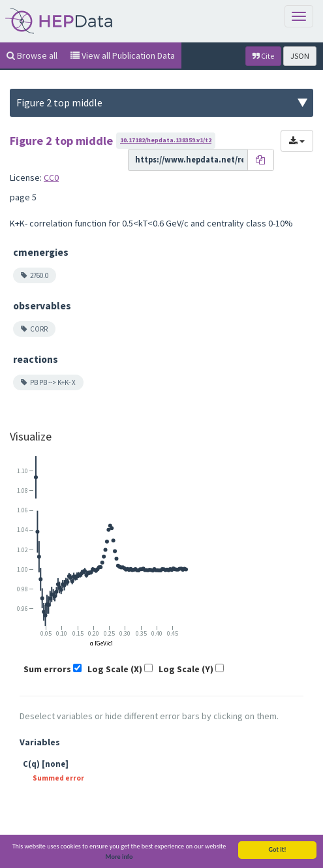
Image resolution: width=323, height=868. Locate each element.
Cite (263, 56)
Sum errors (47, 669)
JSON (300, 56)
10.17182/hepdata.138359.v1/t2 (166, 140)
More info (119, 859)
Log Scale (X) (115, 669)
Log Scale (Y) (186, 669)
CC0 (51, 178)
